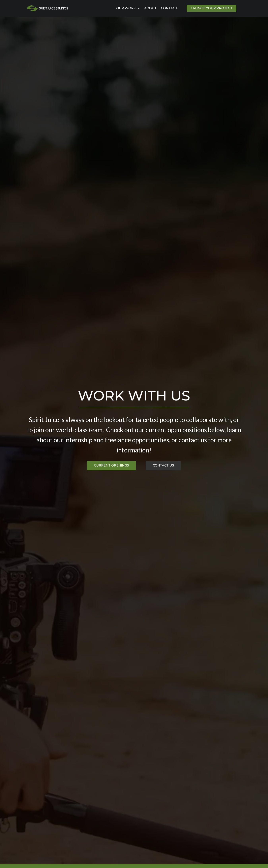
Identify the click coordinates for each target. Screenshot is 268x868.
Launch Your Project (212, 8)
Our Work (126, 8)
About (150, 8)
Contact (169, 8)
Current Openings (109, 466)
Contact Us (167, 466)
